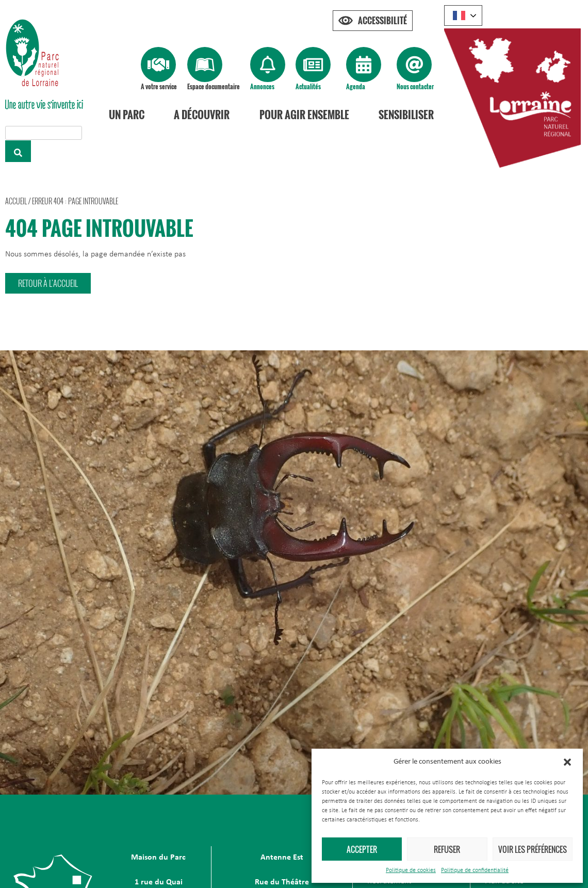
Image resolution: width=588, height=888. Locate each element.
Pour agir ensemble (304, 115)
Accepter (362, 849)
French (459, 15)
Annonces (262, 86)
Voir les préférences (533, 849)
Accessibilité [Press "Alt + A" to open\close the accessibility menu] (382, 21)
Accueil (16, 201)
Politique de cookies (411, 870)
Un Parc (127, 115)
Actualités (308, 86)
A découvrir (202, 115)
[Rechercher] (18, 151)
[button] (567, 762)
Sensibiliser (406, 115)
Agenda (356, 86)
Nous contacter (415, 86)
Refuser (447, 849)
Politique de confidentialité (475, 870)
